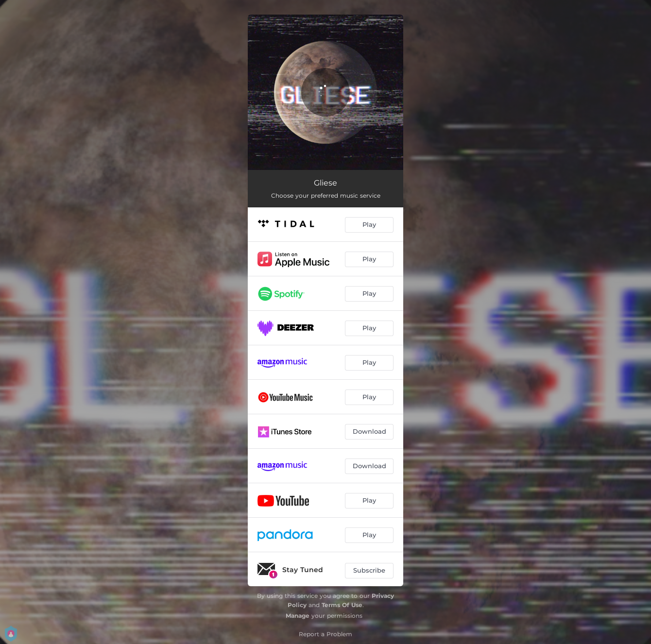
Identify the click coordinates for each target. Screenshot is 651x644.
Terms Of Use (342, 605)
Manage (298, 616)
